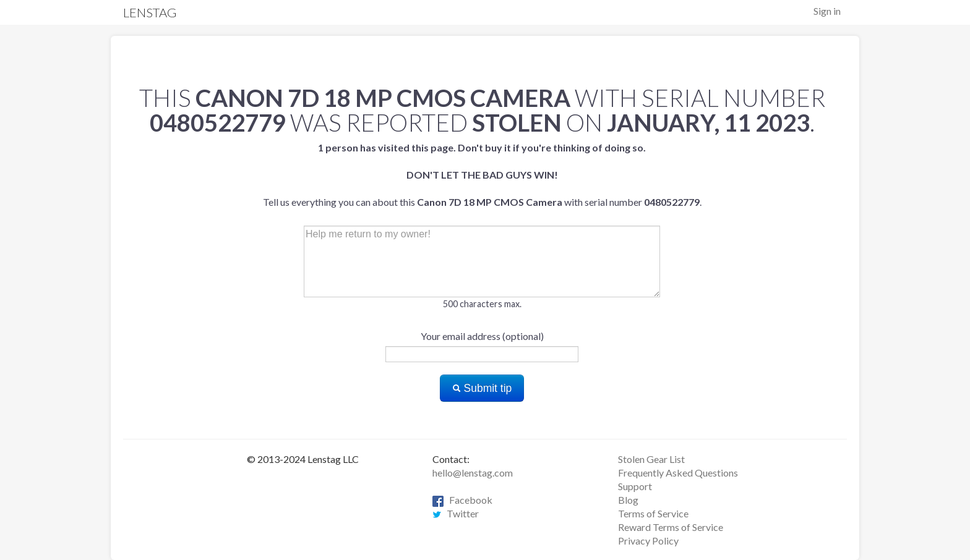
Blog (628, 500)
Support (635, 486)
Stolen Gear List (651, 459)
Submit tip (482, 388)
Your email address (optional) (482, 336)
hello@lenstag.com (473, 473)
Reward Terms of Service (671, 527)
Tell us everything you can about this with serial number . (482, 175)
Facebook (462, 500)
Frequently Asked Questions (678, 473)
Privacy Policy (648, 541)
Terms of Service (653, 513)
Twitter (456, 513)
